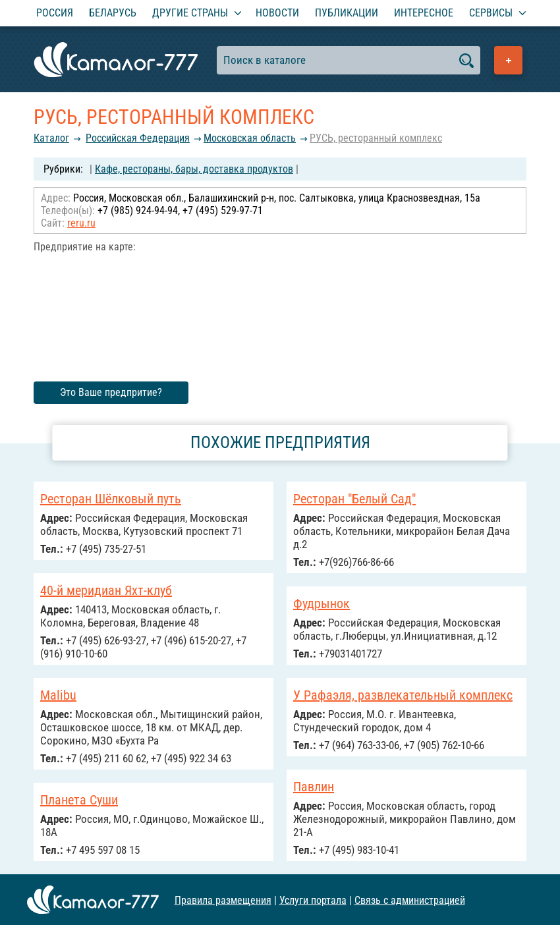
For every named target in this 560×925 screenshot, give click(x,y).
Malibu (58, 695)
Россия (55, 13)
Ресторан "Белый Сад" (354, 499)
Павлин (314, 787)
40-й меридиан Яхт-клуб (106, 590)
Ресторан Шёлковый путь (111, 499)
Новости (277, 13)
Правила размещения (223, 900)
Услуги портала (313, 900)
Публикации (347, 13)
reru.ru (81, 223)
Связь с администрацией (410, 900)
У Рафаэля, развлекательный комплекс (403, 695)
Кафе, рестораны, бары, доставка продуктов (194, 169)
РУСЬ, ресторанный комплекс (376, 138)
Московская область (250, 138)
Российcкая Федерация (138, 138)
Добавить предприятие (508, 60)
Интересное (424, 13)
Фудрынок (322, 603)
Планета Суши (79, 800)
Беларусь (113, 13)
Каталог (51, 138)
